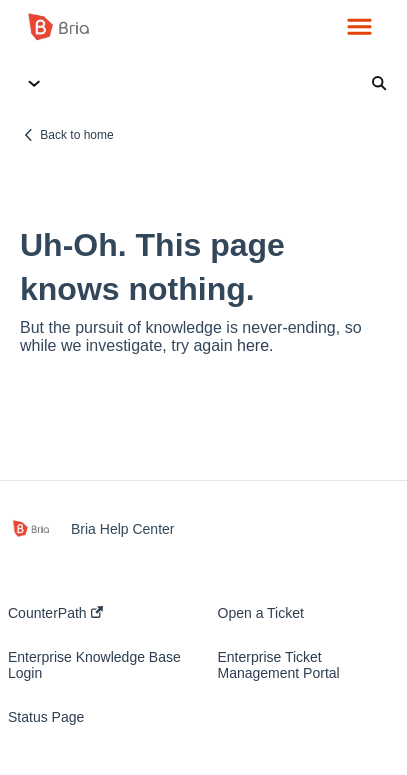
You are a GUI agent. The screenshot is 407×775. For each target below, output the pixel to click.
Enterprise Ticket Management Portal (279, 665)
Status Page (46, 717)
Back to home (76, 135)
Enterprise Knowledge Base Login (94, 665)
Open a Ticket (261, 613)
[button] (359, 28)
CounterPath (55, 613)
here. (255, 345)
